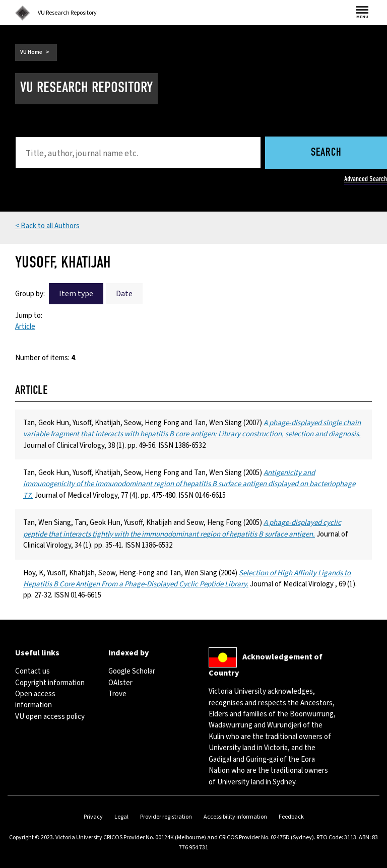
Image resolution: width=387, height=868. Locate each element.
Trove (117, 694)
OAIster (120, 683)
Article (25, 327)
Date (124, 294)
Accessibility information (235, 817)
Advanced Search (366, 179)
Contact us (33, 671)
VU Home (31, 52)
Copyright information (50, 683)
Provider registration (166, 817)
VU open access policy (50, 717)
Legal (121, 817)
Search (326, 153)
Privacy (93, 817)
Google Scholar (132, 671)
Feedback (291, 817)
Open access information (35, 699)
